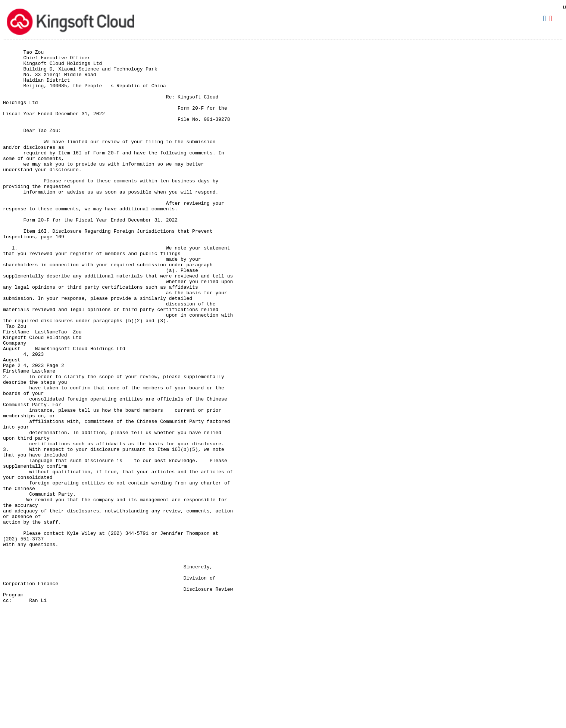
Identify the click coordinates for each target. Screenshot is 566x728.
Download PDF (552, 19)
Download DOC (545, 19)
